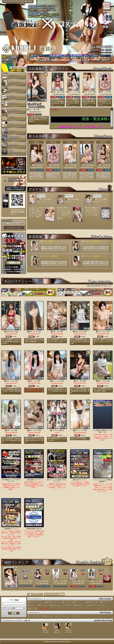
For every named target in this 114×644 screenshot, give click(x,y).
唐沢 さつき (59, 581)
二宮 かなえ (86, 165)
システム (67, 602)
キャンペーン (79, 602)
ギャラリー (43, 605)
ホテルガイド (80, 605)
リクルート (78, 616)
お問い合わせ (48, 616)
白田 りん (10, 430)
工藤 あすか (57, 92)
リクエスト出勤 (57, 430)
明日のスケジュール (53, 602)
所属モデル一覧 (92, 602)
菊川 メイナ (79, 430)
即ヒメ (32, 608)
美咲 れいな (33, 332)
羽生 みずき (88, 92)
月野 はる (56, 332)
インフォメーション (63, 616)
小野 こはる (69, 165)
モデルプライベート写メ (97, 605)
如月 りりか (103, 165)
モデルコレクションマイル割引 (61, 605)
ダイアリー (106, 602)
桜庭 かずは (102, 381)
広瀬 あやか (79, 332)
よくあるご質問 (34, 616)
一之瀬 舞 (41, 581)
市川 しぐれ (73, 92)
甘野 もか (104, 92)
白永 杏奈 (32, 110)
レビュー (32, 605)
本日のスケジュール (36, 602)
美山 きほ (36, 165)
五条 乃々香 (25, 581)
